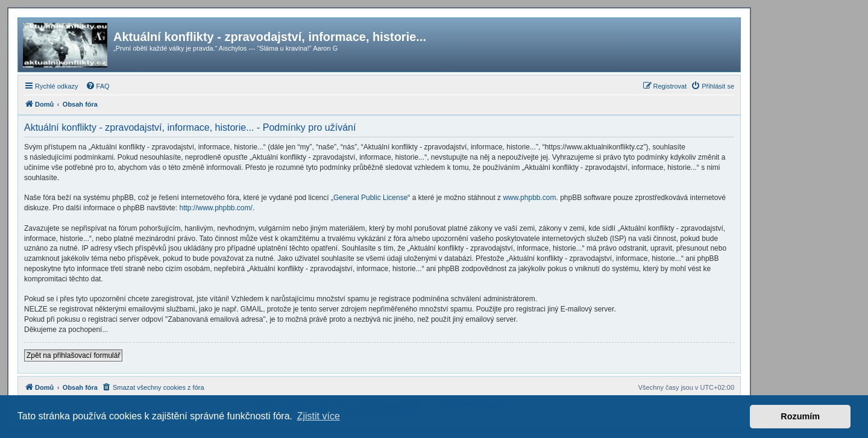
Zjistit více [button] (319, 416)
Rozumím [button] (800, 416)
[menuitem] (98, 86)
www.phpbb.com (529, 198)
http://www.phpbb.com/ (215, 208)
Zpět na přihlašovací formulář (73, 355)
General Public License (370, 198)
